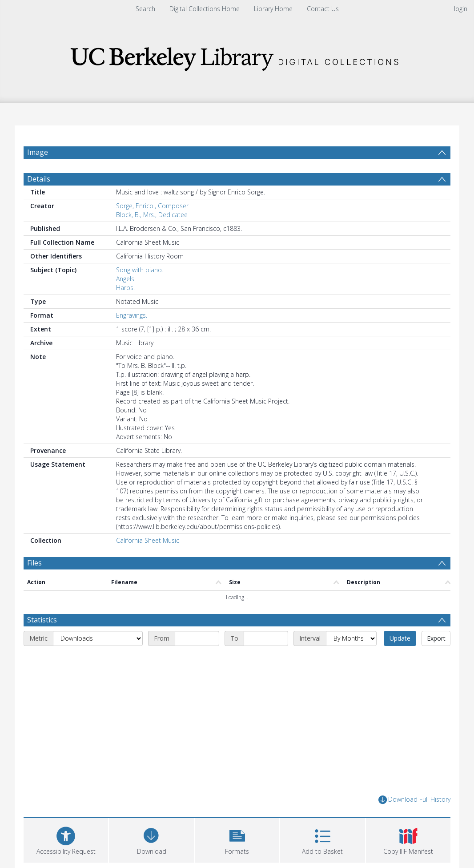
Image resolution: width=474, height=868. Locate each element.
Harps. (125, 288)
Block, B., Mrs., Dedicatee (152, 215)
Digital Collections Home (205, 9)
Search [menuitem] (145, 9)
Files (34, 563)
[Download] (151, 839)
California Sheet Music (148, 540)
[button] (237, 839)
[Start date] (197, 638)
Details (39, 179)
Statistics (42, 620)
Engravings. (132, 315)
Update (400, 638)
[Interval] (351, 638)
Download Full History (414, 800)
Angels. (126, 279)
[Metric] (98, 638)
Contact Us (323, 9)
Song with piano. (140, 270)
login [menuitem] (461, 9)
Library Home (273, 9)
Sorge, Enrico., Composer (152, 206)
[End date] (266, 638)
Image (38, 152)
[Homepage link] (237, 56)
